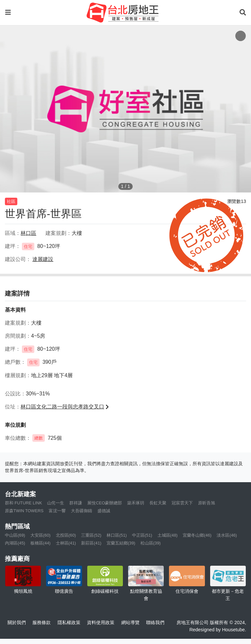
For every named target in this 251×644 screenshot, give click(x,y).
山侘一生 (56, 503)
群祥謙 (76, 503)
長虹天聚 (158, 503)
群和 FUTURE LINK (23, 503)
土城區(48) (168, 535)
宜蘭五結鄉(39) (121, 543)
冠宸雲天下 (182, 503)
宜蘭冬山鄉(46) (197, 535)
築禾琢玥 (136, 503)
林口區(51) (117, 535)
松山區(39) (151, 543)
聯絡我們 (155, 622)
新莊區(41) (91, 543)
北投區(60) (66, 535)
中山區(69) (15, 535)
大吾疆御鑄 (82, 511)
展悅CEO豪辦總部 (105, 503)
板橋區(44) (41, 543)
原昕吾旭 (207, 503)
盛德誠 (104, 511)
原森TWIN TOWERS (24, 511)
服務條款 (42, 622)
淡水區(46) (227, 535)
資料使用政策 (101, 622)
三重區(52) (91, 535)
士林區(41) (66, 543)
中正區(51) (142, 535)
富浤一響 (57, 511)
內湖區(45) (15, 543)
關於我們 (17, 622)
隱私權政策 (69, 622)
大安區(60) (41, 535)
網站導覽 (130, 622)
